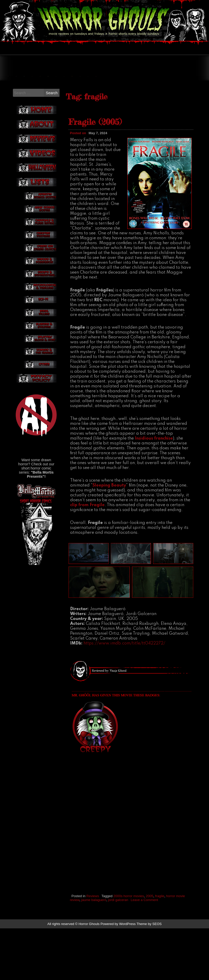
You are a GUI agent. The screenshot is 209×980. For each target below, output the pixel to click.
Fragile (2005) (95, 174)
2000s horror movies (129, 948)
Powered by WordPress (118, 975)
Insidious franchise (154, 490)
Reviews (93, 948)
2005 (150, 948)
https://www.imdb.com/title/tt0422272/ (124, 695)
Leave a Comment (144, 952)
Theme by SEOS (149, 975)
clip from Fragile (87, 557)
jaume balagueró (94, 952)
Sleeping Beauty (109, 537)
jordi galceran (118, 952)
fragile (160, 948)
